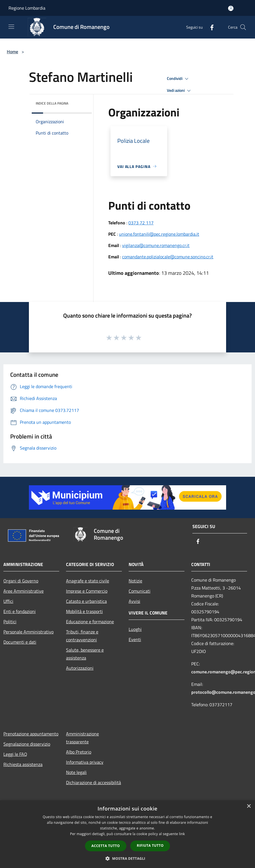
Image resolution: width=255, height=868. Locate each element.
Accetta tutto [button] (106, 846)
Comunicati (140, 591)
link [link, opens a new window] (182, 834)
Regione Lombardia (27, 8)
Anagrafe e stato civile (88, 581)
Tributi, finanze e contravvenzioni (82, 636)
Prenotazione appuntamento (31, 734)
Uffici (8, 601)
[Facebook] (210, 27)
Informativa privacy (85, 762)
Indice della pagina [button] (52, 103)
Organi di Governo (21, 581)
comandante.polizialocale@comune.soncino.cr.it (168, 257)
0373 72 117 (141, 223)
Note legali (76, 772)
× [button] (249, 806)
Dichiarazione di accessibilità (93, 782)
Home (12, 52)
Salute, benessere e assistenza (85, 654)
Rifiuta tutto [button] (150, 845)
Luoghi (135, 629)
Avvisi (134, 601)
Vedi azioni (180, 91)
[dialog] (127, 834)
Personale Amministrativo (28, 632)
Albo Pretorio (79, 752)
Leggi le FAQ (15, 754)
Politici (10, 622)
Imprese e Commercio (87, 591)
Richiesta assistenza (23, 764)
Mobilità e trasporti (84, 611)
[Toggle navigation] (11, 27)
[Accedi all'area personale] (231, 8)
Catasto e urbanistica (86, 601)
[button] (127, 858)
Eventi (135, 639)
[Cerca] (243, 27)
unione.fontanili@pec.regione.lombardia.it (159, 234)
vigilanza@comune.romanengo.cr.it (156, 245)
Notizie (135, 581)
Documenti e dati (20, 642)
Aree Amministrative (24, 591)
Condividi (178, 79)
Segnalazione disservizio (27, 744)
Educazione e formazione (90, 622)
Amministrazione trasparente (82, 738)
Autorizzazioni (80, 668)
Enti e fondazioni (20, 611)
